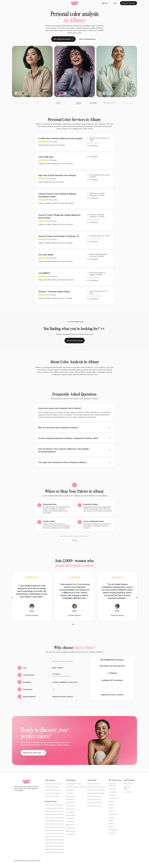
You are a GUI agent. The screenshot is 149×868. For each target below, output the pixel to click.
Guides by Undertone (95, 803)
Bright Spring (70, 796)
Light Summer (71, 803)
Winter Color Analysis (52, 796)
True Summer (70, 806)
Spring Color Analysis (52, 787)
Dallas (111, 820)
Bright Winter (70, 825)
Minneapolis (113, 830)
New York (112, 789)
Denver (111, 808)
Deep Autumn (70, 815)
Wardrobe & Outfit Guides (96, 790)
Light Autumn (70, 834)
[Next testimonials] (137, 598)
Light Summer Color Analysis (55, 818)
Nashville (112, 833)
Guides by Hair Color (95, 806)
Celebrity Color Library (74, 784)
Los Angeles (113, 792)
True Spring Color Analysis (54, 808)
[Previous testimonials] (12, 598)
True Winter (70, 822)
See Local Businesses (87, 39)
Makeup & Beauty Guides (96, 793)
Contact (128, 792)
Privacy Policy (128, 784)
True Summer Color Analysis (55, 821)
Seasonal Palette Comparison (76, 787)
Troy (74, 540)
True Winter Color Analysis (54, 846)
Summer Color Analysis (53, 790)
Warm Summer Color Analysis (55, 827)
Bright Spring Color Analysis (54, 811)
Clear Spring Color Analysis (54, 814)
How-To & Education (94, 796)
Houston (112, 811)
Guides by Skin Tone (95, 799)
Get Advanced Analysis (64, 39)
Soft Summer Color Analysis (54, 824)
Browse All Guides (94, 784)
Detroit (111, 827)
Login (115, 3)
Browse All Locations (112, 785)
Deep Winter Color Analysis (54, 843)
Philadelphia (113, 814)
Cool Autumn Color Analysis (54, 840)
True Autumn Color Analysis (54, 833)
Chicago (112, 795)
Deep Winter (70, 818)
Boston (111, 801)
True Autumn (70, 812)
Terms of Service (127, 788)
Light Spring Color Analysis (54, 805)
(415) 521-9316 (94, 143)
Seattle (111, 805)
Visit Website (94, 146)
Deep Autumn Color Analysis (55, 837)
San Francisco (114, 798)
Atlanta (111, 824)
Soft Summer (70, 799)
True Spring (70, 793)
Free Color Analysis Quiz (53, 784)
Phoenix (111, 817)
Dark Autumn (70, 828)
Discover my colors (129, 3)
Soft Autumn (70, 809)
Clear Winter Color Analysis (54, 852)
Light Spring (70, 790)
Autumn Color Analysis (53, 793)
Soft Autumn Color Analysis (54, 830)
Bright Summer (71, 831)
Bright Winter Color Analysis (55, 849)
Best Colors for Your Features (98, 787)
